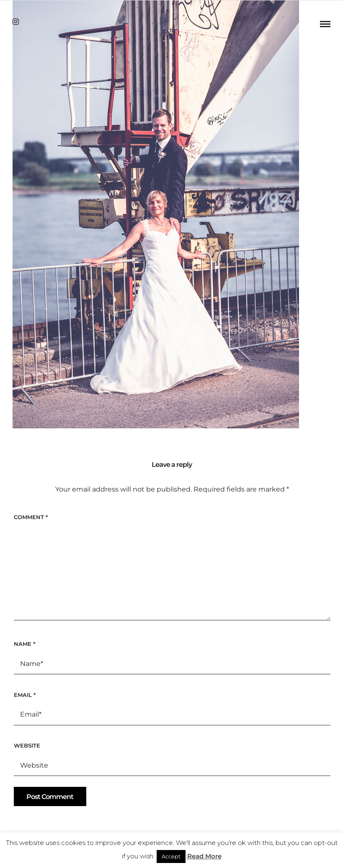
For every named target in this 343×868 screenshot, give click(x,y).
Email (25, 695)
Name (24, 644)
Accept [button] (171, 856)
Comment (31, 517)
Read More (204, 856)
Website (27, 745)
